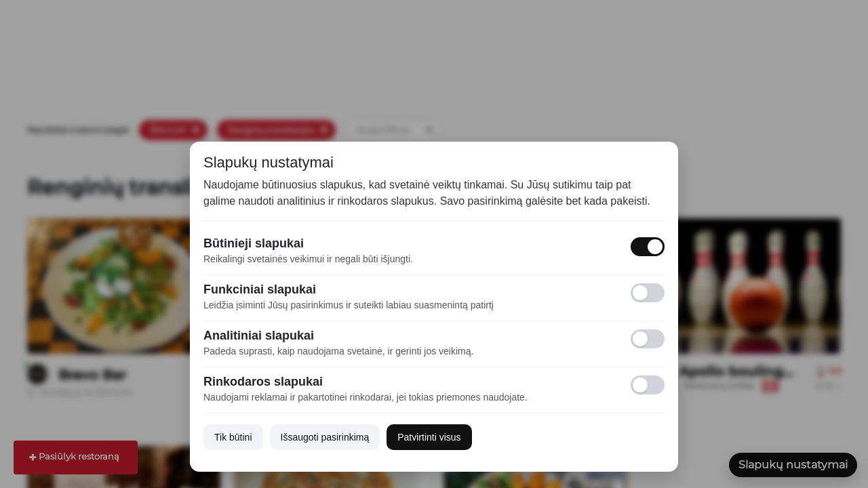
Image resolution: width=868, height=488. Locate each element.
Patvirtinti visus (429, 437)
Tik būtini (233, 437)
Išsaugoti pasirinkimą (325, 437)
